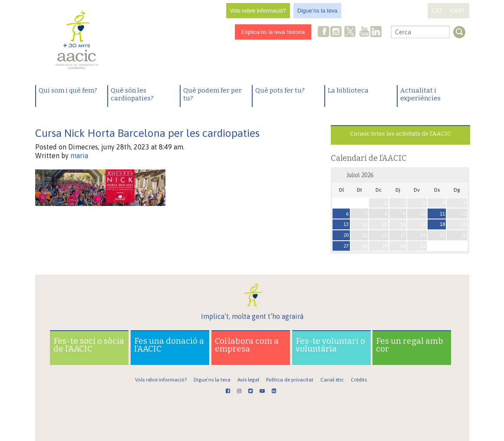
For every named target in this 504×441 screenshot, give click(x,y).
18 (442, 224)
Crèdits (359, 380)
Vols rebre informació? (258, 11)
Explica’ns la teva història (273, 32)
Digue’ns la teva (318, 11)
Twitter (350, 33)
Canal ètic (332, 380)
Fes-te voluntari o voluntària (330, 345)
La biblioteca (348, 90)
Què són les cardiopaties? (132, 94)
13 (346, 224)
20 (346, 235)
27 (346, 246)
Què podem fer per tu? (212, 94)
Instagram (337, 32)
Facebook (324, 32)
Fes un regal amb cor (410, 345)
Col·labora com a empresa (247, 345)
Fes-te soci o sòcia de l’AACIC (89, 345)
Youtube (364, 32)
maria (79, 156)
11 (442, 214)
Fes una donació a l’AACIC (169, 345)
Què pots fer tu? (280, 90)
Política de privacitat (290, 380)
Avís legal (248, 380)
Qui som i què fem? (68, 90)
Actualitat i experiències (420, 94)
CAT (437, 11)
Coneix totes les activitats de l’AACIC (400, 134)
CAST (458, 11)
